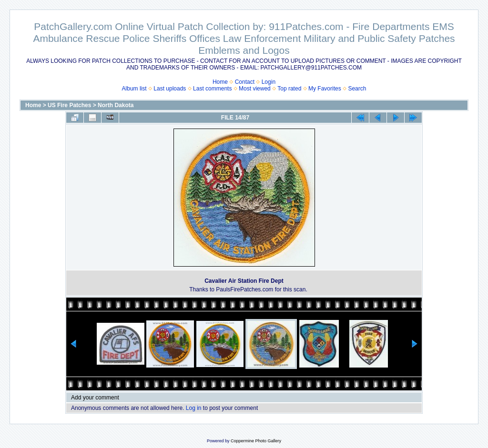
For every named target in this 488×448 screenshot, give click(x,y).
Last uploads (170, 89)
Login (269, 82)
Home (220, 82)
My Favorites (325, 89)
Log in (194, 408)
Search (357, 89)
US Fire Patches (69, 105)
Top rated (289, 89)
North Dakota (116, 105)
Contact (245, 82)
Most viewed (255, 89)
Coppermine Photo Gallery (256, 441)
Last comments (212, 89)
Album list (134, 89)
